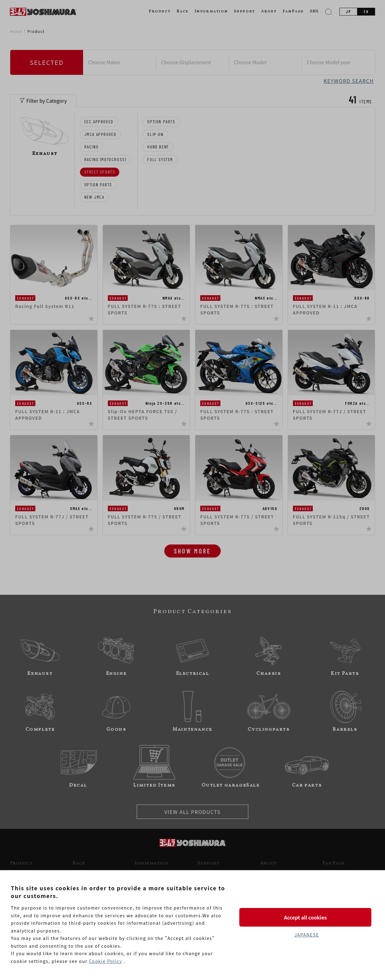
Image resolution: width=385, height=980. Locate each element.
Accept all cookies (307, 917)
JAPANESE (307, 935)
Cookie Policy (106, 961)
